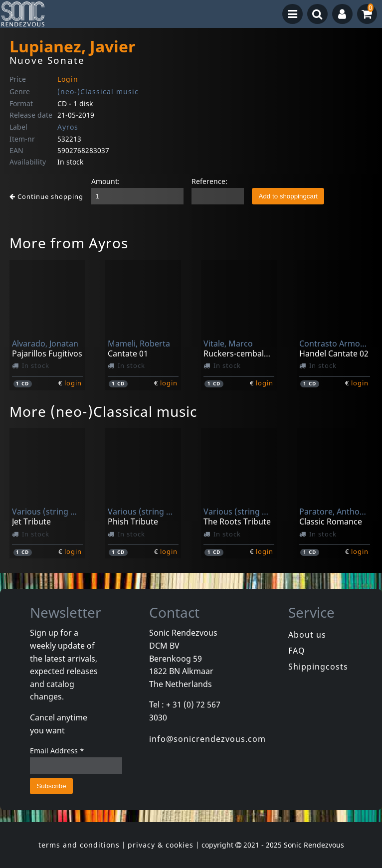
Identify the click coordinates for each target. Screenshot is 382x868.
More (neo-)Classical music (103, 411)
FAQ (297, 651)
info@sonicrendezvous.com (207, 739)
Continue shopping (46, 196)
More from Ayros (69, 243)
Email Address (57, 751)
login (73, 383)
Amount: (105, 181)
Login (68, 79)
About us (307, 635)
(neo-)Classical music (98, 91)
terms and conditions (79, 845)
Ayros (68, 127)
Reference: (209, 181)
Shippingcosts (318, 667)
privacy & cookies (161, 845)
